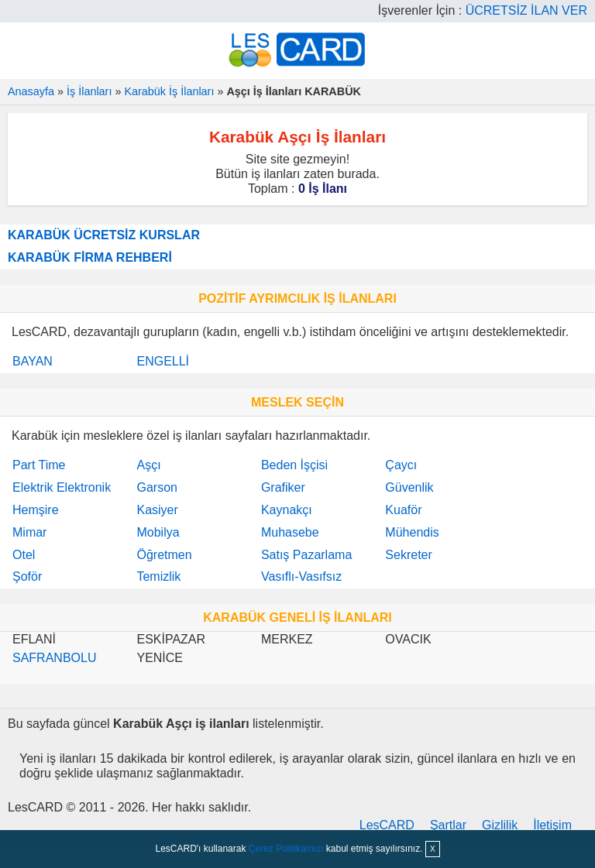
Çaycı (401, 465)
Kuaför (403, 510)
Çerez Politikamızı (286, 849)
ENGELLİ (163, 361)
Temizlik (158, 576)
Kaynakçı (287, 510)
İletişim (552, 825)
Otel (24, 555)
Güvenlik (409, 487)
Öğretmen (164, 555)
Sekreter (408, 555)
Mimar (29, 532)
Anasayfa (31, 91)
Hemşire (36, 510)
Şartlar (448, 825)
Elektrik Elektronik (62, 487)
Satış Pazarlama (306, 555)
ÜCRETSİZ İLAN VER (526, 10)
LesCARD (387, 825)
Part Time (39, 465)
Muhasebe (290, 532)
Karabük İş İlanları (169, 91)
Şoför (27, 576)
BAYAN (33, 361)
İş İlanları (89, 91)
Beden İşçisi (294, 465)
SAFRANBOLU (54, 658)
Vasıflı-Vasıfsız (301, 576)
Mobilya (158, 532)
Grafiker (283, 487)
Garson (156, 487)
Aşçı (148, 465)
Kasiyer (157, 510)
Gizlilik (500, 825)
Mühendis (412, 532)
